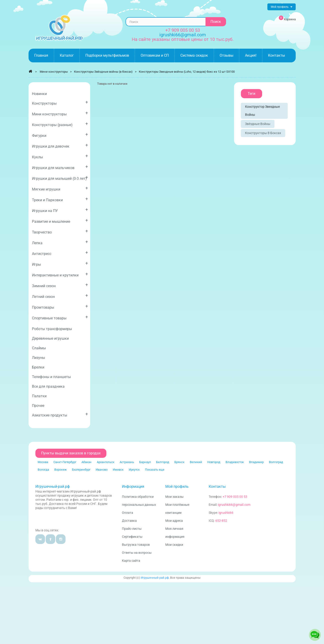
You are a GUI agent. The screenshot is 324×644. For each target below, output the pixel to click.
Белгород (163, 462)
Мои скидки (174, 545)
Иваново (102, 470)
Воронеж (61, 470)
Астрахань (127, 462)
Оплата (128, 513)
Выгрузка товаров (136, 545)
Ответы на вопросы (137, 553)
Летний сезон (60, 296)
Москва (43, 462)
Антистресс (60, 253)
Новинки (39, 94)
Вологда (43, 470)
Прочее (38, 406)
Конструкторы (60, 102)
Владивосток (235, 462)
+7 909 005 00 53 (183, 30)
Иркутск (134, 470)
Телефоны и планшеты (51, 377)
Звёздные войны (258, 124)
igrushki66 (226, 513)
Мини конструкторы (60, 113)
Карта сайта (131, 561)
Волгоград (276, 462)
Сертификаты (132, 537)
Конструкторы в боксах (263, 133)
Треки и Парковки (60, 199)
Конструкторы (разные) (60, 124)
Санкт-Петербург (65, 462)
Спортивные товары (60, 317)
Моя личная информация (175, 533)
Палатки (39, 396)
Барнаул (145, 462)
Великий (196, 462)
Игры (60, 264)
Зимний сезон (60, 285)
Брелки (38, 367)
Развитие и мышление (60, 221)
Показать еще (155, 470)
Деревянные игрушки (50, 338)
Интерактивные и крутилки (60, 274)
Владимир (256, 462)
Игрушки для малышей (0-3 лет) (60, 178)
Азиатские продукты (60, 414)
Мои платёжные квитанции (177, 509)
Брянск (179, 462)
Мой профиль (177, 486)
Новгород (214, 462)
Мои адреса (174, 521)
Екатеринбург (81, 470)
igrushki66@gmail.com (234, 505)
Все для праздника (48, 386)
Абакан (87, 462)
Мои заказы (174, 497)
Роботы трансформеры (52, 329)
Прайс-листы (132, 529)
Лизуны (38, 358)
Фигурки (60, 135)
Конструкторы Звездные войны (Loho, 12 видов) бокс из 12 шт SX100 (187, 72)
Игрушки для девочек (60, 145)
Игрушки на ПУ (60, 210)
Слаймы (39, 348)
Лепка (60, 242)
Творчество (60, 231)
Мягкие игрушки (60, 188)
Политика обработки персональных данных (139, 501)
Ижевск (118, 470)
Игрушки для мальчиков (60, 167)
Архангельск (106, 462)
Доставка (129, 521)
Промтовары (60, 306)
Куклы (60, 156)
